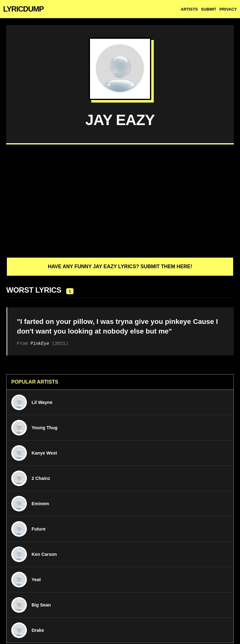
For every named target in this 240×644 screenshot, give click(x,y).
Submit (209, 9)
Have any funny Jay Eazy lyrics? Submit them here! (120, 267)
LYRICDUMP (23, 9)
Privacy (228, 9)
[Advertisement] (120, 201)
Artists (189, 9)
